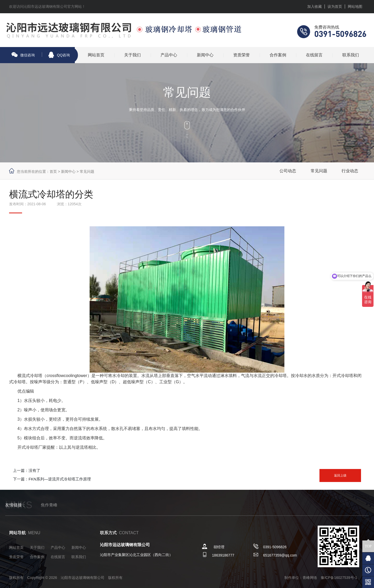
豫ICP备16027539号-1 (339, 578)
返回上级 (340, 475)
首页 (53, 171)
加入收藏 (315, 6)
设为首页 (335, 6)
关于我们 (132, 55)
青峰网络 (310, 578)
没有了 (34, 470)
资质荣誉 (242, 55)
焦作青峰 (49, 505)
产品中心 (169, 55)
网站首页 (96, 55)
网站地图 (355, 6)
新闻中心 (205, 55)
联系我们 (351, 55)
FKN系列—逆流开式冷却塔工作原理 (60, 479)
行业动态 (350, 171)
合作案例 (278, 55)
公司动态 (288, 171)
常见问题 (87, 171)
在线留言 (314, 55)
